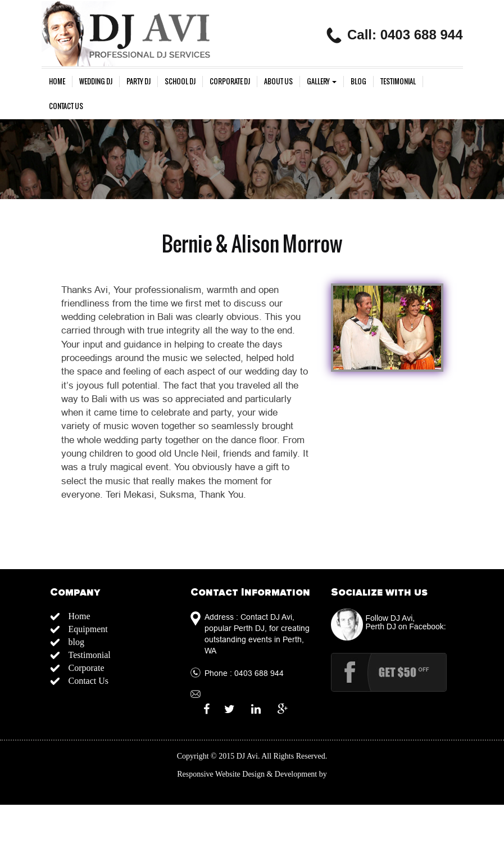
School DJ (180, 82)
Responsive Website (209, 774)
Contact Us (66, 106)
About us (278, 82)
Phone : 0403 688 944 (244, 673)
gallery (322, 82)
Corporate (87, 668)
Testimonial (398, 82)
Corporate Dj (230, 82)
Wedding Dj (96, 82)
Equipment (88, 629)
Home (57, 82)
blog (358, 82)
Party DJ (139, 82)
